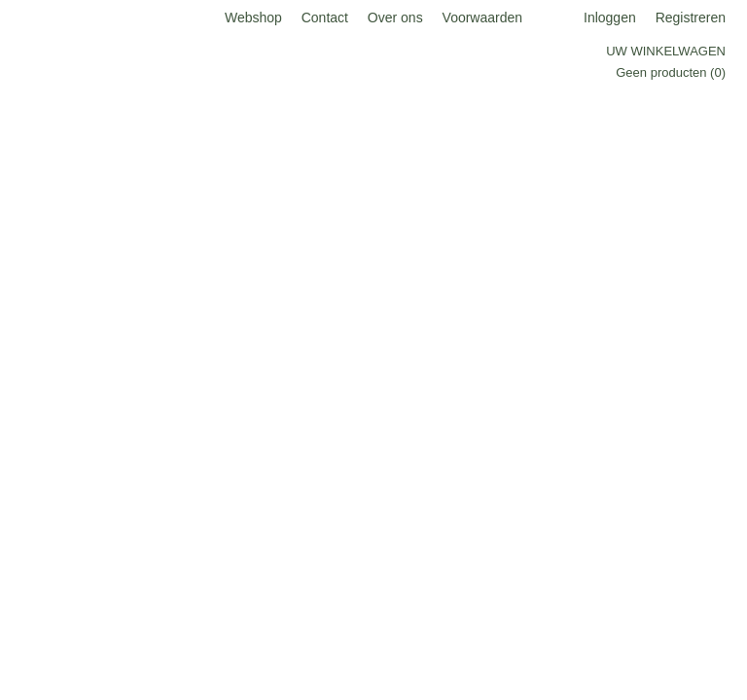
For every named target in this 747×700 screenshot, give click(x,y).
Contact (325, 17)
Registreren (691, 17)
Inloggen (610, 17)
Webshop (253, 17)
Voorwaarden (483, 17)
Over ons (395, 17)
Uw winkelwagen (666, 51)
